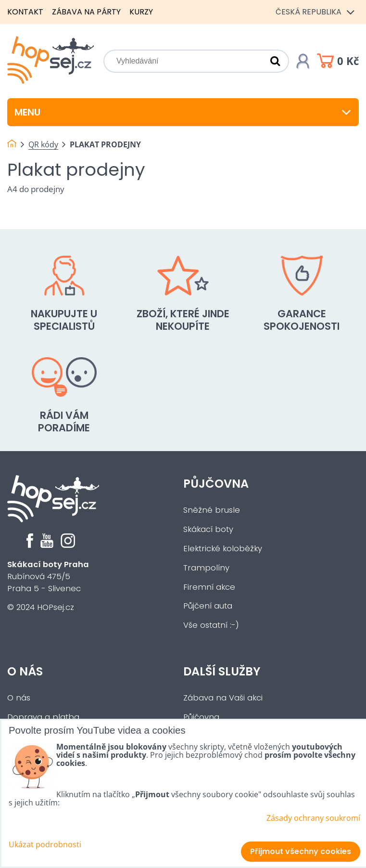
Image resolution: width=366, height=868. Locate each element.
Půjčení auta (208, 606)
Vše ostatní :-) (211, 625)
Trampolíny (206, 568)
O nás (25, 671)
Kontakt (25, 12)
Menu (183, 112)
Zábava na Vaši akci (223, 698)
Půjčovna (216, 484)
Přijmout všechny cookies (301, 851)
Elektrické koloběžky (223, 549)
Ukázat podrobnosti (45, 845)
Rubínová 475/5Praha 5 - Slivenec (48, 577)
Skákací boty (208, 529)
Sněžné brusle (212, 510)
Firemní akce (209, 587)
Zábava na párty (86, 12)
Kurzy (141, 12)
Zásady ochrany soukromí (313, 818)
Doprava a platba (43, 717)
